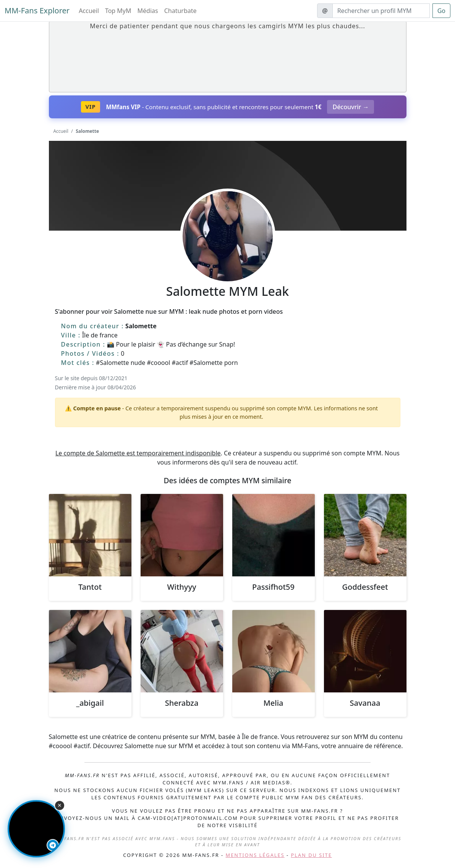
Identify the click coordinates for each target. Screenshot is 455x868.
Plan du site (312, 855)
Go (441, 11)
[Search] (381, 11)
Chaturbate (181, 11)
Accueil (89, 11)
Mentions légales (255, 855)
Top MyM (118, 11)
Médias (148, 11)
